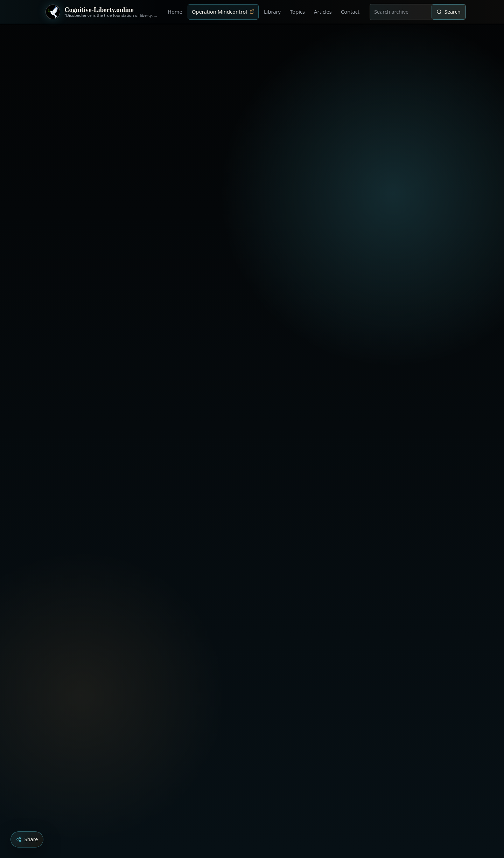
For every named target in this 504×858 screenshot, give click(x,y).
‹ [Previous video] (417, 656)
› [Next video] (431, 656)
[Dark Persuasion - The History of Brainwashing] (265, 819)
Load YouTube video (221, 773)
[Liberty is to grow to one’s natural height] (258, 819)
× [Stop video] (445, 656)
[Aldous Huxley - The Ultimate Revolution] (241, 819)
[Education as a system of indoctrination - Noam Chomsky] (251, 819)
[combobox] (401, 12)
